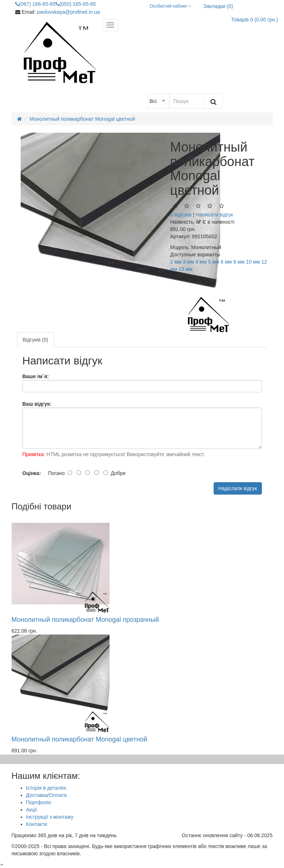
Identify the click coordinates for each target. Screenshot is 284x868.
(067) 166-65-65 (35, 4)
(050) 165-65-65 (76, 4)
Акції (32, 810)
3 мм (188, 262)
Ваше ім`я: (36, 376)
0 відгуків (181, 215)
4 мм (201, 262)
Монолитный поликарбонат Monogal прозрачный (85, 620)
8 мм (239, 262)
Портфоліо (39, 802)
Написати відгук (215, 215)
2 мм (176, 262)
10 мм (253, 262)
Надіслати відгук (238, 488)
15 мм (186, 269)
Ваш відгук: (37, 404)
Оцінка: (32, 473)
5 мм (213, 262)
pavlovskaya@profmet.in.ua (68, 12)
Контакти (37, 824)
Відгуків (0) (36, 340)
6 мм (226, 262)
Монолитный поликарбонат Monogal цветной (79, 739)
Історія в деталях (46, 788)
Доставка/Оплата (46, 795)
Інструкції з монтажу (50, 817)
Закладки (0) (218, 6)
